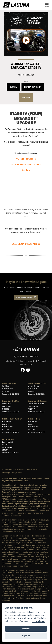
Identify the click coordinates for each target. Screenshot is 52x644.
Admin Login (6, 473)
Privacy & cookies (17, 473)
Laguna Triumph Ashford (11, 401)
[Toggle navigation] (47, 5)
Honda (22, 361)
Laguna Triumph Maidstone (37, 401)
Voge (30, 364)
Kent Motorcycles (8, 439)
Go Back (26, 97)
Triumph (23, 364)
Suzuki (44, 361)
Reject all (26, 636)
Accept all (26, 629)
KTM (38, 361)
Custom (13, 87)
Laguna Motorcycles (9, 383)
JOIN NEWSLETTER (24, 297)
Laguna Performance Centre (38, 383)
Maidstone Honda (34, 419)
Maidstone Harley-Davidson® (12, 419)
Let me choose (38, 621)
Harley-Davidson (33, 87)
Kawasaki (30, 361)
